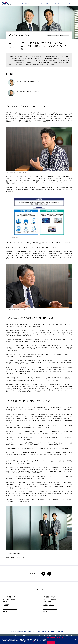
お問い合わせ (72, 3)
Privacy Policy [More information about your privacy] (33, 642)
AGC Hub (12, 632)
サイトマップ (34, 636)
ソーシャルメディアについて (43, 636)
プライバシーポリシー (69, 636)
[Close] (76, 640)
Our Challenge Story (21, 632)
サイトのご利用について (60, 636)
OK (51, 642)
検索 (69, 3)
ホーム (6, 632)
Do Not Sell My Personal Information (55, 638)
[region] (39, 640)
